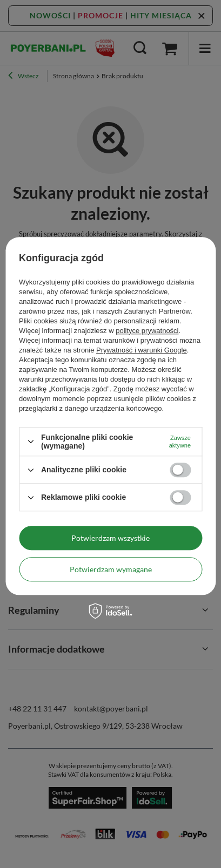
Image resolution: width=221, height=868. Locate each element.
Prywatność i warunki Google (142, 350)
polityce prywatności (147, 331)
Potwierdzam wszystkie (110, 538)
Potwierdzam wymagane (111, 569)
